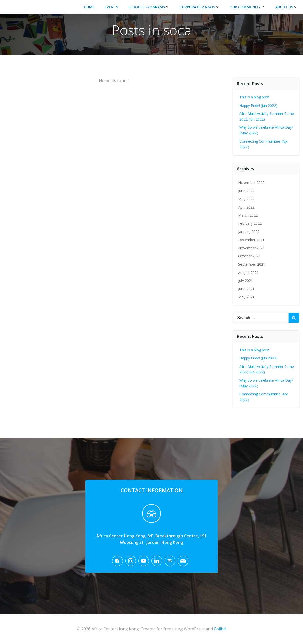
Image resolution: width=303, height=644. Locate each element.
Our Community (248, 7)
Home (89, 7)
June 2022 (247, 190)
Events (112, 7)
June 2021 (247, 288)
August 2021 (249, 272)
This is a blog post (255, 97)
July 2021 (246, 280)
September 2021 (252, 264)
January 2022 (249, 231)
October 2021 (250, 256)
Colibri (220, 629)
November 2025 (252, 182)
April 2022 (247, 207)
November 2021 (252, 248)
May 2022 (247, 199)
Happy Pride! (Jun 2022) (259, 105)
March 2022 (248, 215)
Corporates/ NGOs (200, 7)
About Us (287, 7)
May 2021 (247, 297)
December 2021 (252, 239)
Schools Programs (149, 7)
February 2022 (250, 223)
